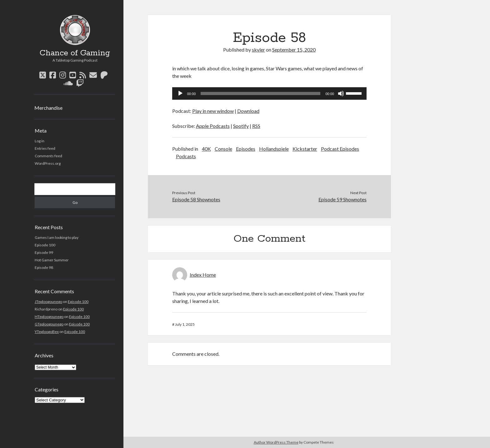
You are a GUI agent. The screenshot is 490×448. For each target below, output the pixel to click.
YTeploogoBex (47, 332)
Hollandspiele (274, 149)
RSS (256, 126)
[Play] (180, 93)
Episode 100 (45, 245)
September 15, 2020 (294, 50)
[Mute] (341, 93)
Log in (40, 141)
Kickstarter (305, 149)
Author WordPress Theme (276, 442)
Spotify (241, 126)
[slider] (260, 93)
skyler (258, 50)
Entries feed (45, 148)
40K (206, 149)
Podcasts (186, 156)
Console (223, 149)
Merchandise (48, 108)
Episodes (246, 149)
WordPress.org (48, 163)
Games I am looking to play (57, 237)
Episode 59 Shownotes (342, 199)
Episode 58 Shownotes (196, 199)
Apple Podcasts (213, 126)
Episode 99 (44, 252)
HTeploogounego (49, 317)
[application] (269, 93)
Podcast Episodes (340, 149)
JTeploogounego (48, 302)
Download (248, 111)
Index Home (203, 275)
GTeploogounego (49, 324)
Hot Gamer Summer (52, 260)
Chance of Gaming (75, 53)
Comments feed (48, 156)
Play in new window (213, 111)
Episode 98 (44, 267)
